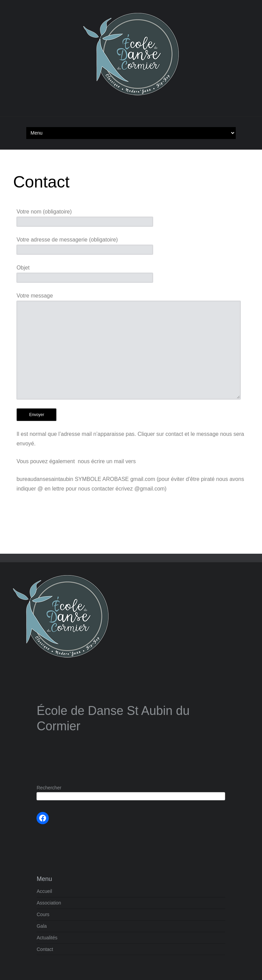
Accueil (44, 891)
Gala (42, 926)
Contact (45, 949)
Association (49, 903)
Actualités (47, 938)
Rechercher (49, 788)
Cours (43, 914)
